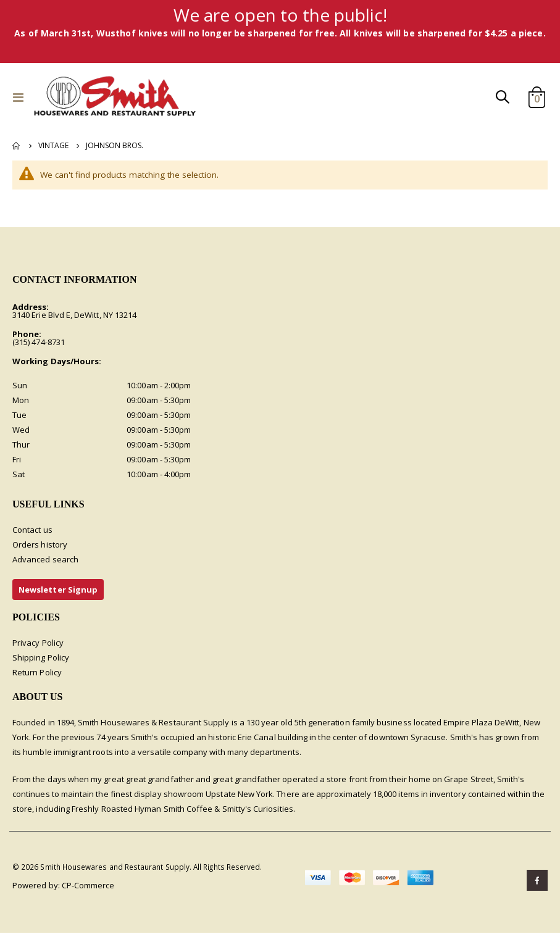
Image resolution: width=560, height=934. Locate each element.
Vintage (53, 146)
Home (17, 146)
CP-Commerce (88, 886)
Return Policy (37, 673)
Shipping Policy (41, 659)
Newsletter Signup (58, 590)
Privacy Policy (38, 644)
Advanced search (45, 560)
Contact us (32, 530)
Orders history (40, 545)
